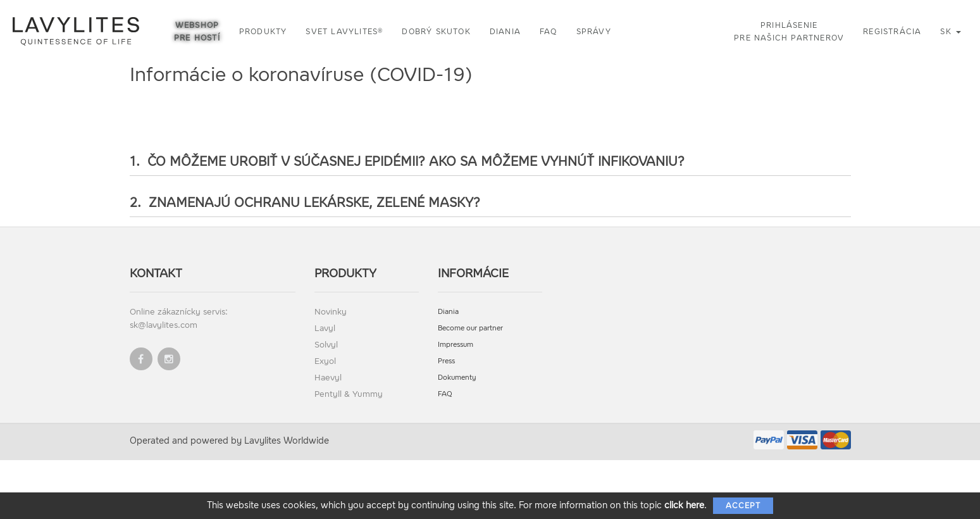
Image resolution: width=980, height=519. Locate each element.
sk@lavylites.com (164, 325)
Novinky (331, 312)
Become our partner (470, 328)
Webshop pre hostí (197, 32)
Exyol (325, 361)
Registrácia (892, 32)
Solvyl (326, 345)
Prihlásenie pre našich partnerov (789, 32)
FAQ (549, 32)
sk (951, 32)
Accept (743, 506)
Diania (505, 32)
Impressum (456, 345)
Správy (594, 32)
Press (446, 361)
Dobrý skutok (436, 32)
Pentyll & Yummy (349, 394)
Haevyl (328, 378)
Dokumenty (457, 378)
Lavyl (325, 328)
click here (684, 505)
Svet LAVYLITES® (344, 32)
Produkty (263, 32)
